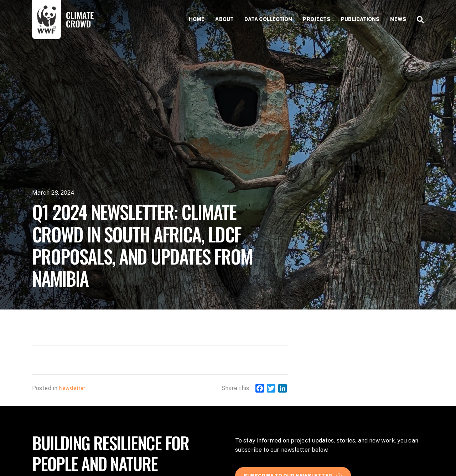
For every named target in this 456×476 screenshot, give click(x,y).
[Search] (418, 20)
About (224, 19)
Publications (360, 19)
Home (197, 19)
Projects (317, 19)
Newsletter (72, 388)
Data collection (268, 19)
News (398, 19)
